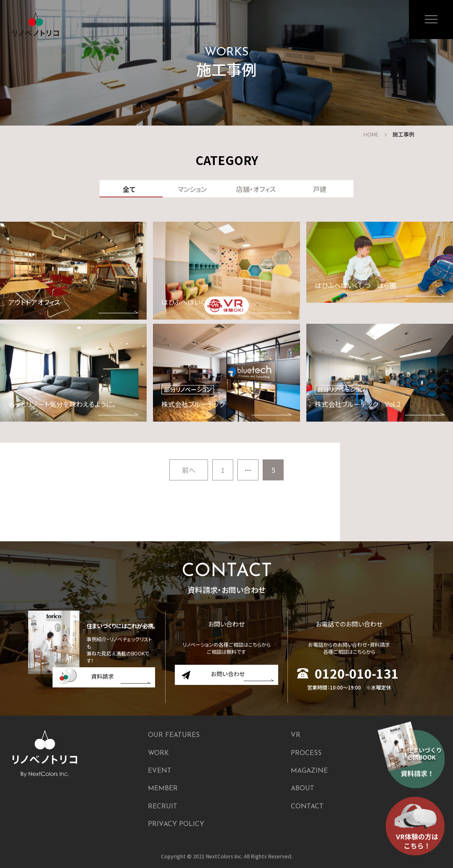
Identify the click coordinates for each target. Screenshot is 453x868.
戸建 (320, 189)
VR (296, 735)
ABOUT (303, 789)
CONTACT (307, 807)
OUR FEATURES (174, 735)
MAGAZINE (309, 771)
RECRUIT (163, 807)
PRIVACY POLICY (176, 824)
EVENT (160, 771)
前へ (189, 470)
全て (129, 189)
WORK (158, 753)
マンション (192, 189)
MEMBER (163, 789)
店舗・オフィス (256, 189)
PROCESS (306, 753)
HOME (371, 134)
